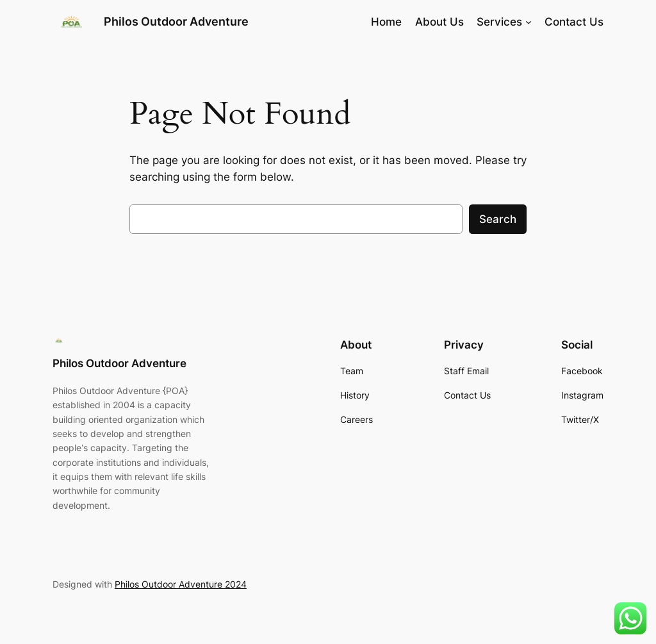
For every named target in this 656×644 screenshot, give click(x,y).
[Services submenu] (529, 22)
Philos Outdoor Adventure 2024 (181, 584)
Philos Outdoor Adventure (176, 21)
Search (498, 219)
